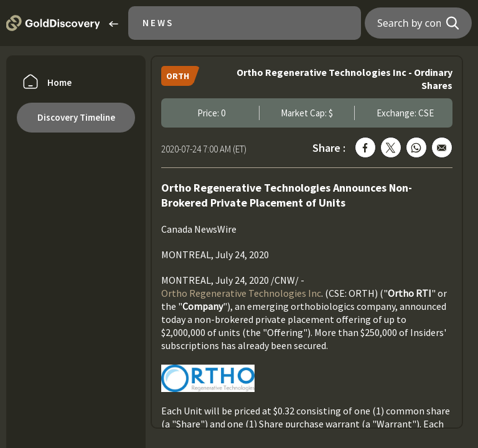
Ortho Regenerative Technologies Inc (241, 293)
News (158, 23)
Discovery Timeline (76, 117)
